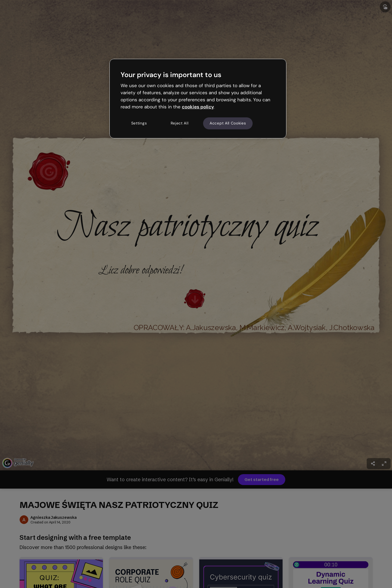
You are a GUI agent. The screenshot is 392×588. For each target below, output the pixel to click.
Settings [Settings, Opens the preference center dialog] (139, 123)
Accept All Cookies (228, 123)
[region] (198, 99)
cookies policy (198, 107)
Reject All (180, 123)
